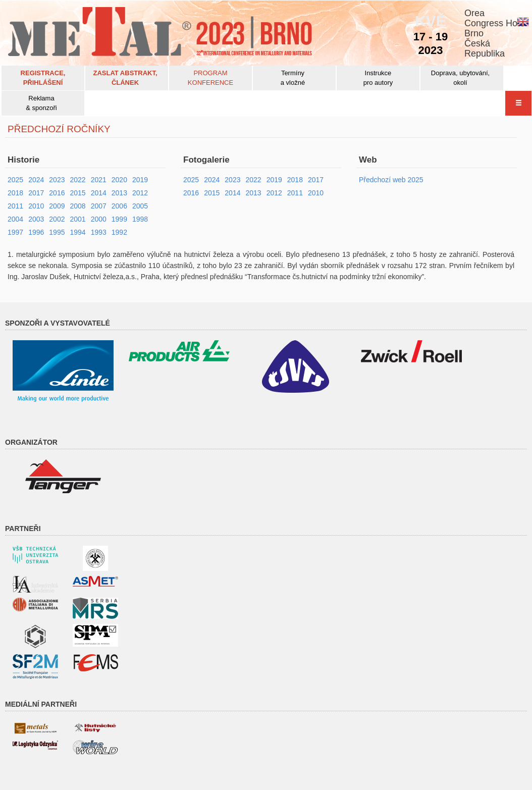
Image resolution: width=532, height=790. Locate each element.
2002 (57, 219)
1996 (36, 232)
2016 (57, 193)
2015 (77, 193)
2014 (99, 193)
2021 (99, 180)
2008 (77, 206)
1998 (140, 219)
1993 (99, 232)
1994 (77, 232)
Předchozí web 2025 (391, 180)
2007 (99, 206)
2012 (140, 193)
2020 (119, 180)
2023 (57, 180)
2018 (15, 193)
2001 (77, 219)
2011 (15, 206)
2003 (36, 219)
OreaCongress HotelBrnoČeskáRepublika (496, 33)
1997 (15, 232)
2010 (36, 206)
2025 (15, 180)
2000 (99, 219)
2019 (140, 180)
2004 (15, 219)
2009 (57, 206)
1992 (119, 232)
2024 (36, 180)
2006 (119, 206)
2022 (77, 180)
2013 (119, 193)
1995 (57, 232)
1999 (119, 219)
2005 (140, 206)
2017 (36, 193)
